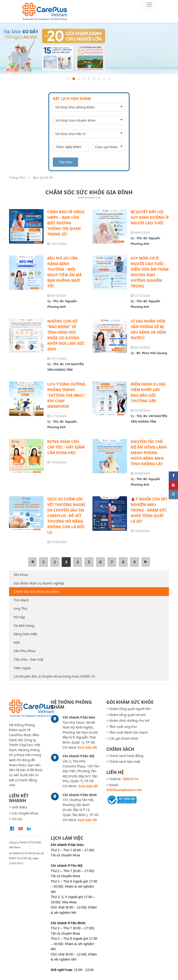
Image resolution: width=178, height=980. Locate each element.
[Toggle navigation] (149, 5)
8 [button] (104, 79)
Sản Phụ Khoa (24, 651)
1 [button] (69, 79)
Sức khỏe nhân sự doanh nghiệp (39, 583)
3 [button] (79, 79)
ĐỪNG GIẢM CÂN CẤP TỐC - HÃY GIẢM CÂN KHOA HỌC (66, 447)
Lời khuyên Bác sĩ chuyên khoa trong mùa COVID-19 (54, 676)
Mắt (17, 642)
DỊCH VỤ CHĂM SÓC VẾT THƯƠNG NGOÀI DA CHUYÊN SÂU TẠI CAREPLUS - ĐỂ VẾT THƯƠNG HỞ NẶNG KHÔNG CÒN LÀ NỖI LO (66, 516)
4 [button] (84, 79)
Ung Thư (21, 608)
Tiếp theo (65, 162)
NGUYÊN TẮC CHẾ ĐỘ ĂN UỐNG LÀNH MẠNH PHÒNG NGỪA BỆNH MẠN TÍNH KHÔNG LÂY (149, 453)
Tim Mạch (21, 600)
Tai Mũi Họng (24, 626)
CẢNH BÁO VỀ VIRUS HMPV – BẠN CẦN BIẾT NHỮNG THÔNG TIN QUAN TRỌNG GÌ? (66, 223)
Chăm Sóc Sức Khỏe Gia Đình (36, 592)
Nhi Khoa (21, 575)
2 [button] (74, 79)
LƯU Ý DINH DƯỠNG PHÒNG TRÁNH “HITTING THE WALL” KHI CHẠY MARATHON (66, 395)
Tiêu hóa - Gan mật (29, 659)
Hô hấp (19, 617)
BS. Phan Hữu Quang (152, 353)
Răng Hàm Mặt (25, 634)
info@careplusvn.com (124, 790)
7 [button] (99, 79)
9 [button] (109, 79)
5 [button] (89, 79)
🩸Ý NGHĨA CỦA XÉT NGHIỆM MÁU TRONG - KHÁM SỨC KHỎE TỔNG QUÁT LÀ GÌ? (149, 510)
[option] (89, 49)
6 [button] (94, 79)
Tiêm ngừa (22, 668)
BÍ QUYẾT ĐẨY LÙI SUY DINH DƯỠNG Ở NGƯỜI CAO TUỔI (150, 217)
